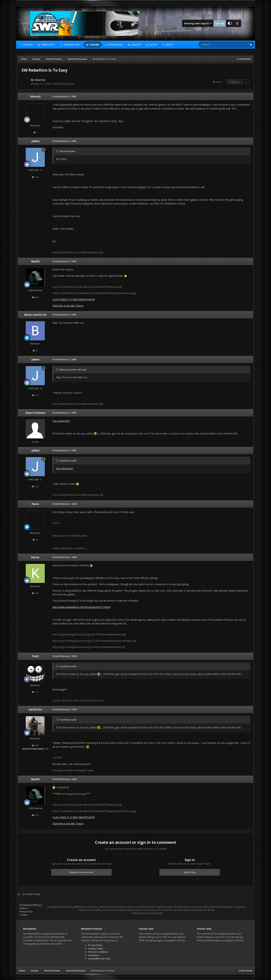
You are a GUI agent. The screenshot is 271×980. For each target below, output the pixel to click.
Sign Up (220, 23)
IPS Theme (25, 905)
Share (217, 82)
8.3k (35, 297)
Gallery (136, 45)
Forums (94, 45)
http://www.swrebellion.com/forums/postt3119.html (81, 607)
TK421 (35, 656)
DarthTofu (35, 709)
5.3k (35, 177)
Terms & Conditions (98, 952)
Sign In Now (190, 872)
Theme (24, 908)
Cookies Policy (95, 949)
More (169, 45)
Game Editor (72, 45)
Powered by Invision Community (147, 913)
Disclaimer (93, 955)
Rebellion (47, 45)
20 (35, 351)
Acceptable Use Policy (99, 959)
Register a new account (81, 872)
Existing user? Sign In (198, 23)
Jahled (35, 141)
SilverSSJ (40, 80)
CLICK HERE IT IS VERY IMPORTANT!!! (74, 299)
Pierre (35, 504)
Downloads (115, 45)
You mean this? (61, 421)
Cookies (24, 915)
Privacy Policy (26, 912)
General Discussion (64, 84)
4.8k (35, 745)
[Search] (215, 45)
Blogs (153, 45)
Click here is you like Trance (68, 306)
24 (35, 540)
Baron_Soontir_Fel (35, 315)
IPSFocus (37, 905)
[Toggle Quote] (58, 151)
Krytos (35, 557)
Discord (28, 45)
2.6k (35, 593)
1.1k (35, 692)
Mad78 (35, 261)
